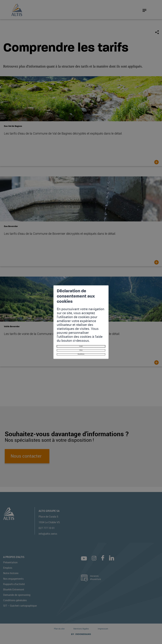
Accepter (81, 329)
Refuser (81, 335)
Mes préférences (81, 341)
